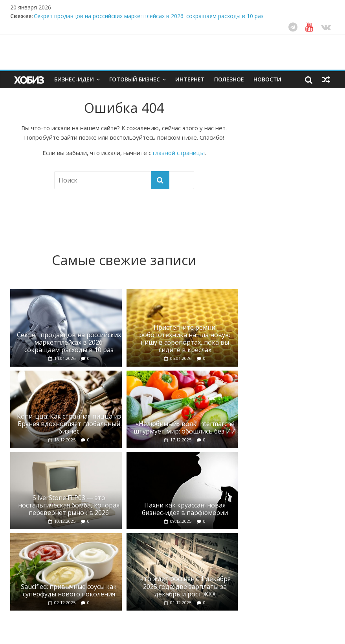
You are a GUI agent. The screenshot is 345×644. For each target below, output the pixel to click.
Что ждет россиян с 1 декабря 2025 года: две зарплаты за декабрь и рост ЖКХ (185, 586)
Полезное (229, 79)
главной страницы (179, 153)
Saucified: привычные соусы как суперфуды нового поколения (69, 590)
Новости (267, 79)
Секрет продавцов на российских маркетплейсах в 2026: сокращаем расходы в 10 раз (149, 16)
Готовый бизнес (135, 79)
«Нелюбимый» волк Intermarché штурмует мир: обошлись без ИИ (185, 427)
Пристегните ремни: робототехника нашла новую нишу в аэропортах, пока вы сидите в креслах (185, 339)
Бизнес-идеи (74, 79)
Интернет (190, 79)
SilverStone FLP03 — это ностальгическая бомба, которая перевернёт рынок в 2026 (69, 505)
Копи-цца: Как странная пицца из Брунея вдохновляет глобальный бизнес (69, 424)
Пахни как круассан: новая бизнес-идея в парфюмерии (185, 509)
